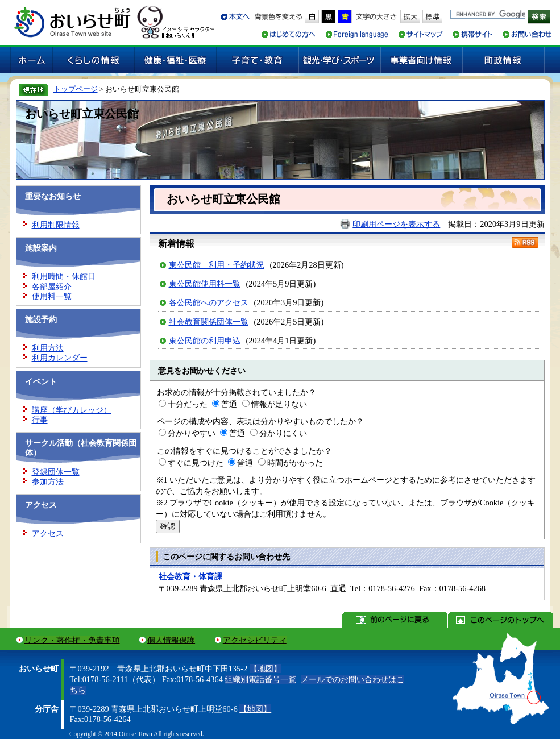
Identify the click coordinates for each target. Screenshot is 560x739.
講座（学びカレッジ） (72, 410)
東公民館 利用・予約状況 (217, 265)
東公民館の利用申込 (205, 341)
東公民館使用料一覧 (205, 284)
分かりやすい (192, 433)
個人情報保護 (171, 640)
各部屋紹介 (52, 287)
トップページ (76, 89)
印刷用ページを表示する (396, 224)
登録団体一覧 (56, 472)
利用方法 (48, 348)
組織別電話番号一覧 (260, 679)
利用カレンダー (60, 358)
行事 (40, 420)
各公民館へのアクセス (209, 302)
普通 (229, 404)
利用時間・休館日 (64, 276)
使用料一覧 (52, 296)
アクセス (48, 533)
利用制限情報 (56, 225)
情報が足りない (279, 404)
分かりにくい (283, 433)
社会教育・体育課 (190, 576)
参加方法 (48, 481)
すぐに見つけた (196, 463)
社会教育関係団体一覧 (209, 322)
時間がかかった (295, 463)
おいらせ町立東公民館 (82, 114)
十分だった (188, 404)
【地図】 (266, 669)
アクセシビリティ (255, 640)
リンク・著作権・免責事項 (72, 640)
